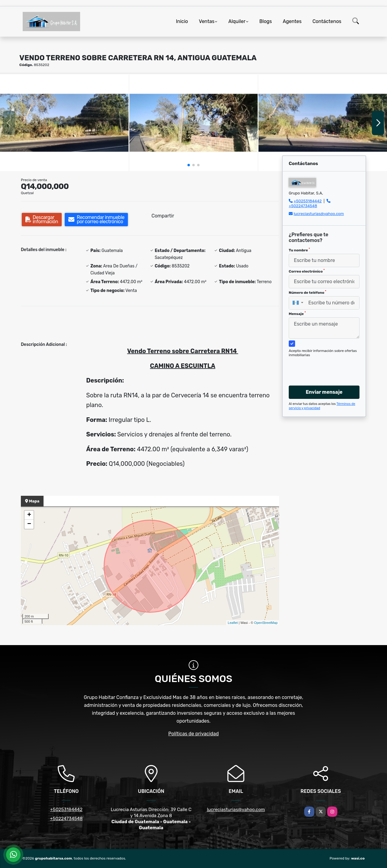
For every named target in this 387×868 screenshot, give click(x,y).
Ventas (207, 21)
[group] (64, 123)
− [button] (29, 524)
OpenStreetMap (266, 623)
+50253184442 (308, 201)
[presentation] (322, 366)
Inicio (182, 21)
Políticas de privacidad (194, 734)
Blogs (266, 21)
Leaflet (233, 623)
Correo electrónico (307, 271)
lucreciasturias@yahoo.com (319, 214)
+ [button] (29, 515)
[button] (189, 165)
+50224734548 (303, 206)
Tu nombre (299, 250)
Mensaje (297, 313)
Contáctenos (327, 21)
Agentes (292, 21)
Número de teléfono (307, 292)
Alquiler (237, 21)
